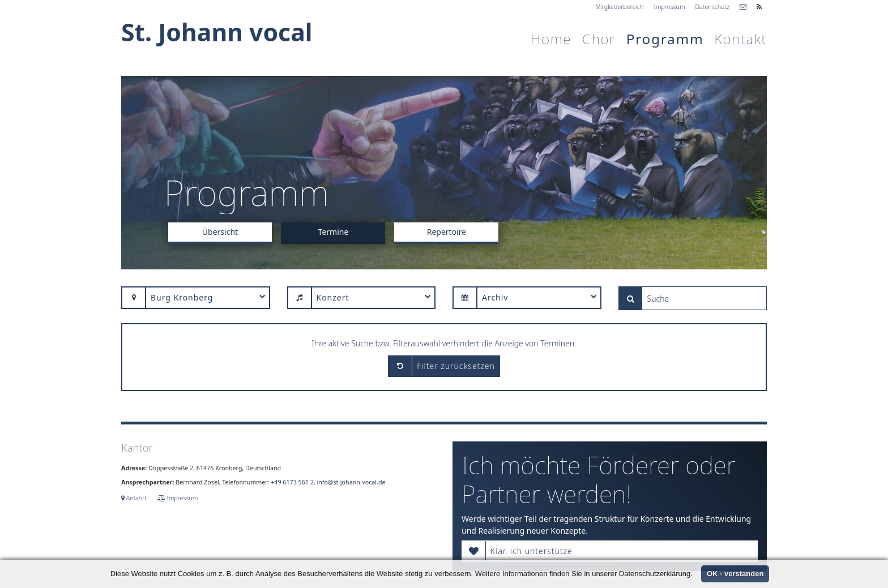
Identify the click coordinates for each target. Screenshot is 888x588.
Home (551, 39)
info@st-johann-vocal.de (351, 482)
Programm (665, 39)
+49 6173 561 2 (292, 482)
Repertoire (447, 232)
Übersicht (220, 232)
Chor (599, 39)
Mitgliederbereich (619, 7)
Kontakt (740, 39)
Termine (334, 232)
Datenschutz (712, 7)
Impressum (669, 7)
